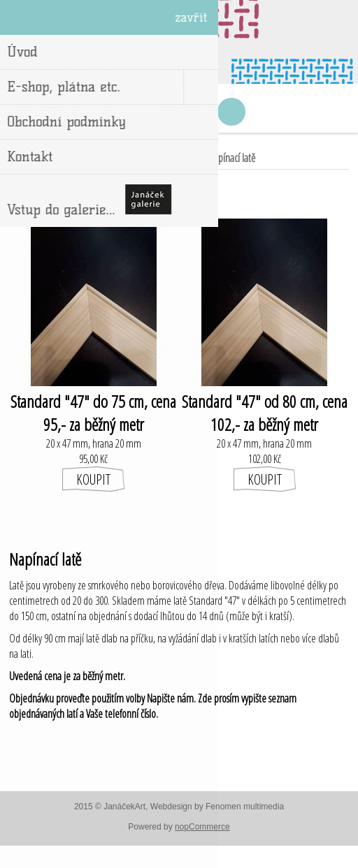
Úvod (112, 158)
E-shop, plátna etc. (165, 158)
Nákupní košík (196, 112)
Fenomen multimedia (245, 807)
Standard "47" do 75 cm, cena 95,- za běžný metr (93, 413)
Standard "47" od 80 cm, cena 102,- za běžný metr (265, 413)
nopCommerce (202, 827)
